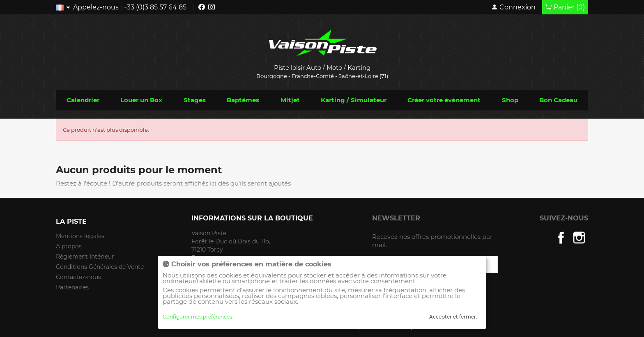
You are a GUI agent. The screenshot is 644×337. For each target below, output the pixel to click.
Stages (195, 100)
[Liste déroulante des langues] (64, 7)
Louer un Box (141, 100)
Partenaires (72, 287)
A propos (69, 246)
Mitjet (290, 100)
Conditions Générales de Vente (100, 267)
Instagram (579, 238)
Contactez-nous (78, 277)
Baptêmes (243, 100)
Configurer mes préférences (197, 317)
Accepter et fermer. (453, 317)
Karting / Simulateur (354, 100)
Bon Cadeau (558, 100)
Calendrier (83, 100)
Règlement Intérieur (85, 257)
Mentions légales (80, 236)
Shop (510, 100)
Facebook (561, 238)
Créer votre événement (444, 100)
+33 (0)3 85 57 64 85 (155, 7)
